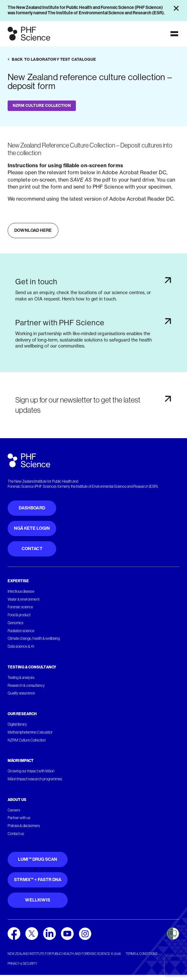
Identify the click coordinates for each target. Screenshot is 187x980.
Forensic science (20, 607)
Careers (14, 810)
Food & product (19, 615)
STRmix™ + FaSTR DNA (38, 880)
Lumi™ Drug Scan (38, 859)
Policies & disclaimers (24, 826)
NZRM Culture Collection (27, 740)
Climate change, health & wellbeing (34, 638)
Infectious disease (21, 591)
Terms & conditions (142, 954)
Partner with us (19, 818)
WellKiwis (38, 900)
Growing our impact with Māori (31, 771)
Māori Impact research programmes (35, 779)
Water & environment (23, 599)
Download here (33, 230)
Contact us (16, 834)
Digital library (17, 724)
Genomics (15, 623)
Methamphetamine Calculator (30, 732)
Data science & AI (21, 646)
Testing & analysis (21, 678)
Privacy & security (22, 964)
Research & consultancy (26, 686)
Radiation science (21, 631)
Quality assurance (21, 693)
